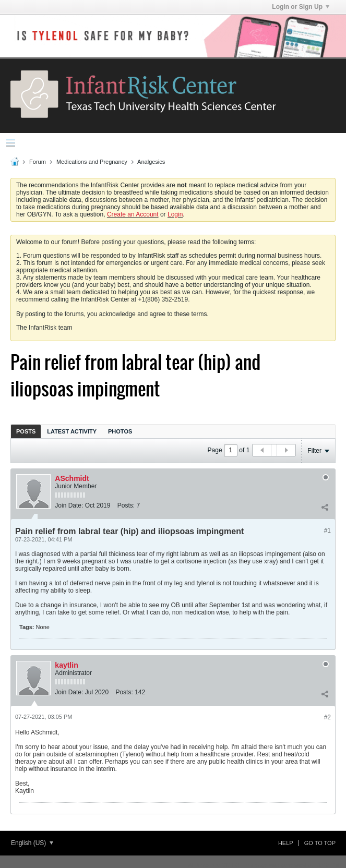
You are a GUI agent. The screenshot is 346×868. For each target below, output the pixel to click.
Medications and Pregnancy (92, 162)
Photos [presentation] (120, 431)
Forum (38, 162)
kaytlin (66, 665)
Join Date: (69, 505)
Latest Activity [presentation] (72, 431)
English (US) (32, 843)
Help (286, 843)
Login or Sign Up (301, 7)
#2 (327, 717)
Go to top (320, 843)
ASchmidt (72, 478)
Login (175, 214)
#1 (327, 531)
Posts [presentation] (26, 431)
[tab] (26, 431)
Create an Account (133, 214)
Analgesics (151, 162)
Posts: (126, 505)
